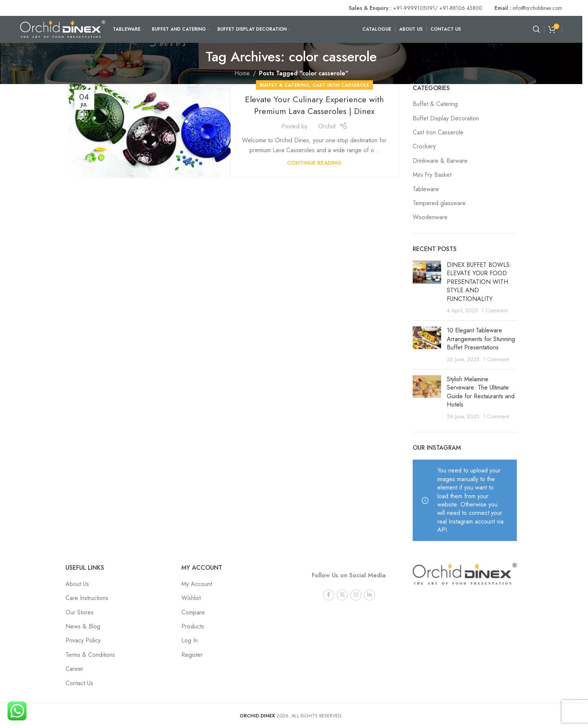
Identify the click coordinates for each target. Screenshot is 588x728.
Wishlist (191, 598)
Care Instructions (87, 598)
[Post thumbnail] (427, 288)
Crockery (424, 147)
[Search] (537, 29)
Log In (190, 640)
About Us (77, 584)
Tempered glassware (439, 203)
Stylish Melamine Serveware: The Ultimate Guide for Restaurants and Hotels (481, 392)
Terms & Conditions (90, 655)
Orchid (327, 126)
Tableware (426, 189)
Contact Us (79, 683)
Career (74, 669)
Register (192, 655)
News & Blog (83, 626)
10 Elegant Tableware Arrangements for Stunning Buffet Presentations (481, 339)
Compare (193, 612)
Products (193, 626)
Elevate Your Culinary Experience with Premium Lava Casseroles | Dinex (314, 105)
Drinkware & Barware (440, 161)
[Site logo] (63, 29)
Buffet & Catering (285, 85)
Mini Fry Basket (432, 175)
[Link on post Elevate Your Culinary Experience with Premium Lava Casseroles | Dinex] (152, 131)
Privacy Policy (83, 640)
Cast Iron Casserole (341, 85)
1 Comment (494, 310)
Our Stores (80, 612)
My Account (197, 584)
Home (242, 73)
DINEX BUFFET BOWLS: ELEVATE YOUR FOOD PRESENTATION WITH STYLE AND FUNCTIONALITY (479, 282)
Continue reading (314, 163)
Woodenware (430, 217)
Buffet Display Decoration (446, 118)
